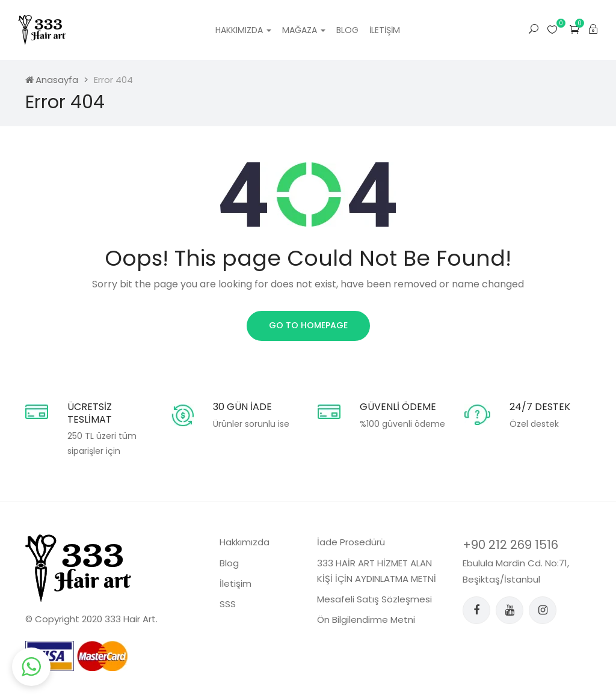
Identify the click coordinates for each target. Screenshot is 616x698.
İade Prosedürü (351, 542)
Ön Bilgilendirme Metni (366, 620)
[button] (574, 29)
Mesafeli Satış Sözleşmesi (374, 599)
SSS (228, 604)
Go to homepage (308, 325)
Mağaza (304, 30)
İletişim (385, 30)
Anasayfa (52, 80)
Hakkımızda (243, 30)
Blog (347, 30)
